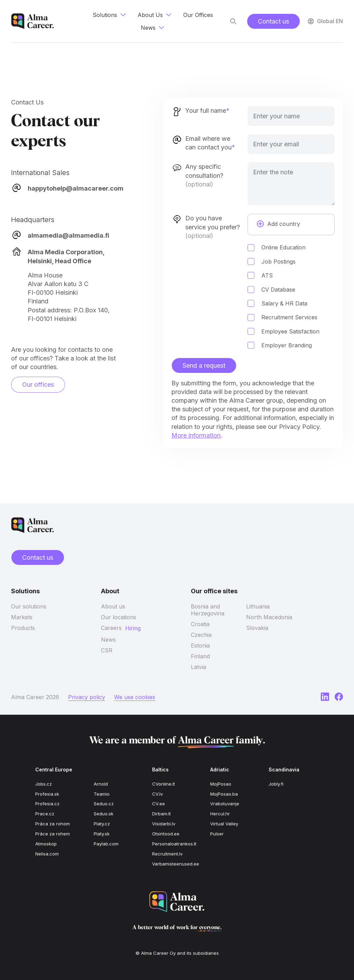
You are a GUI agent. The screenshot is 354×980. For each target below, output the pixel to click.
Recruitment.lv (167, 854)
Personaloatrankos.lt (174, 844)
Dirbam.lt (161, 814)
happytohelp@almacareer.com (76, 188)
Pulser (217, 834)
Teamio (102, 794)
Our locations (119, 617)
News (108, 640)
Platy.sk (102, 834)
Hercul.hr (220, 814)
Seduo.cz (104, 804)
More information (196, 435)
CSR (107, 650)
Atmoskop (46, 844)
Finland (200, 656)
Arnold (101, 784)
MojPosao (221, 784)
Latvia (198, 667)
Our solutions (29, 606)
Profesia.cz (47, 804)
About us (113, 606)
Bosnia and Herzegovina (208, 610)
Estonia (200, 645)
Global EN (325, 21)
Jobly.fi (276, 784)
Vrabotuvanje (225, 804)
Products (23, 628)
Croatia (200, 624)
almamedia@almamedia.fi (68, 235)
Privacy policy (87, 697)
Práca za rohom (53, 824)
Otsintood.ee (166, 834)
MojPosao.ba (224, 794)
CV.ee (159, 804)
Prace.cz (45, 814)
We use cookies (135, 697)
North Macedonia (269, 617)
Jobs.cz (44, 784)
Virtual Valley (224, 824)
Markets (22, 617)
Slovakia (257, 628)
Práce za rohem (53, 834)
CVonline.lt (164, 784)
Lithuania (258, 606)
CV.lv (157, 794)
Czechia (201, 635)
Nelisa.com (47, 854)
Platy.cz (102, 824)
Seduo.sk (104, 814)
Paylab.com (106, 844)
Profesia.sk (47, 794)
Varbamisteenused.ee (176, 864)
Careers (111, 628)
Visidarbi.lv (164, 824)
